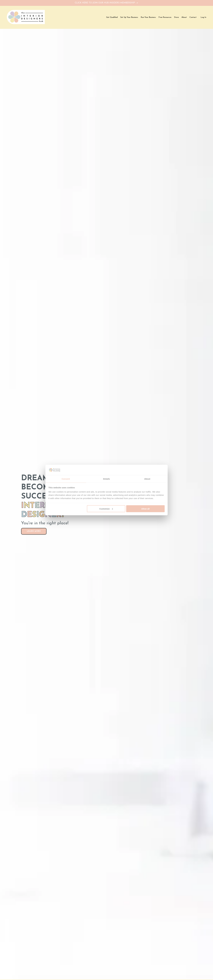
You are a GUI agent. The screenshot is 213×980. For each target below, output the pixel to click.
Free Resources (165, 18)
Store (176, 18)
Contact (193, 18)
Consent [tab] (66, 479)
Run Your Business (148, 18)
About (184, 18)
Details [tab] (106, 479)
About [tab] (147, 479)
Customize (106, 509)
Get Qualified (112, 18)
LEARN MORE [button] (32, 527)
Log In (203, 18)
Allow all (145, 509)
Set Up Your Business (129, 18)
